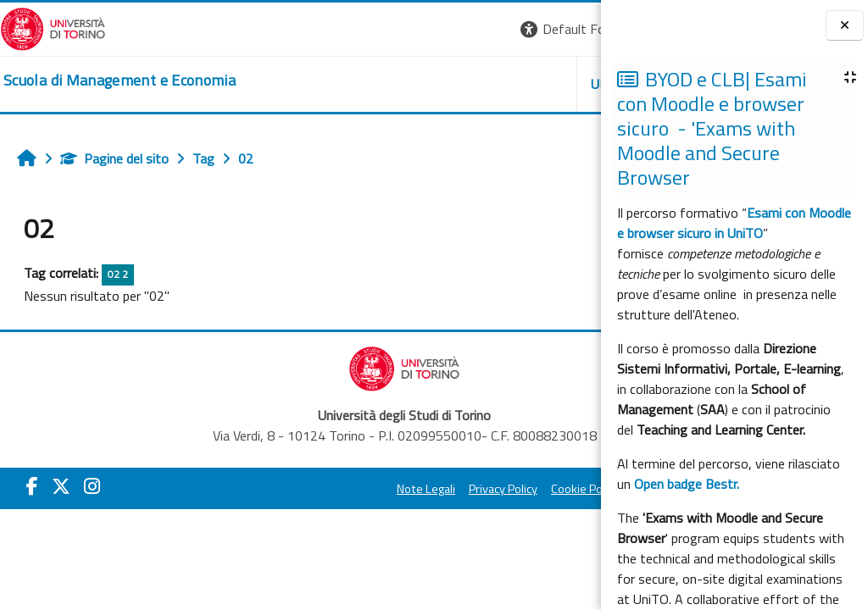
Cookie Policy (449, 489)
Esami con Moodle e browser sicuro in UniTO (734, 223)
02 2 (118, 274)
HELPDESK (498, 84)
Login (572, 29)
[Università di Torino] (53, 27)
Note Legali (290, 489)
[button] (368, 29)
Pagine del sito (114, 158)
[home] (120, 80)
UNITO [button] (403, 84)
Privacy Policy (367, 489)
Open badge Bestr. (687, 484)
